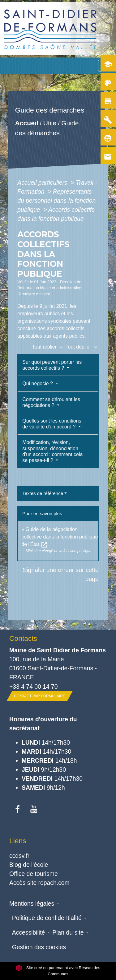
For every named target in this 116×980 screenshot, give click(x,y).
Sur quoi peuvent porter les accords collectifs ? (52, 365)
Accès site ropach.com (39, 883)
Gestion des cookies (39, 947)
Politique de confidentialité (47, 918)
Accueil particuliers (43, 183)
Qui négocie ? (38, 384)
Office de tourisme (34, 874)
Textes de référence (43, 493)
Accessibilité (29, 932)
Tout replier (49, 347)
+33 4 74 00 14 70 (34, 686)
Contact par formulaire (40, 696)
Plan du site (68, 932)
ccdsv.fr (19, 856)
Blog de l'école (29, 865)
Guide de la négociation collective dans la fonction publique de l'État (60, 537)
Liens (18, 841)
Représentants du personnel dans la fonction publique (56, 201)
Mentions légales (32, 904)
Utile (50, 123)
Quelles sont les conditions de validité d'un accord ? (52, 424)
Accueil (27, 123)
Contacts (23, 638)
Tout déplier (82, 347)
